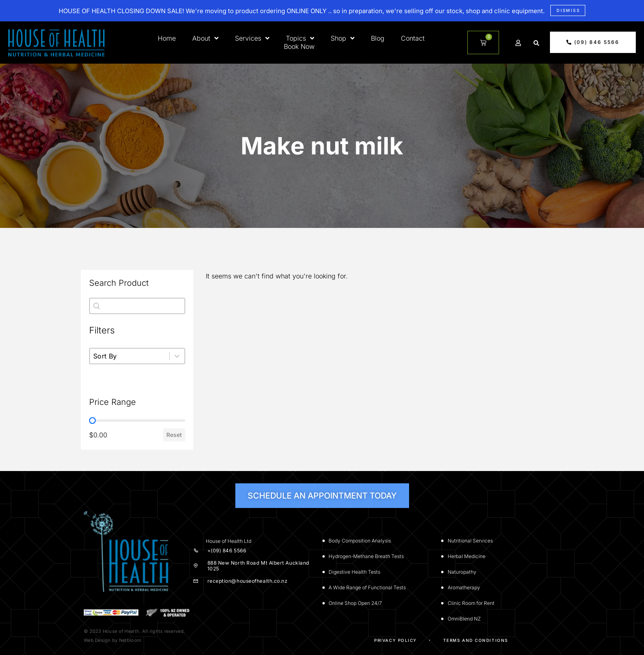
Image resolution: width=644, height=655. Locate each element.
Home (167, 38)
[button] (536, 43)
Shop (343, 38)
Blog (378, 38)
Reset (174, 435)
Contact (413, 38)
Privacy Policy (396, 640)
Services (252, 38)
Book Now (299, 46)
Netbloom (130, 640)
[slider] (92, 421)
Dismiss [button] (568, 10)
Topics (300, 38)
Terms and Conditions (476, 640)
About (205, 38)
